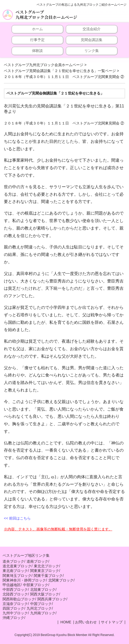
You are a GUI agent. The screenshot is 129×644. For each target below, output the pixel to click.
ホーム (37, 29)
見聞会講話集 (92, 40)
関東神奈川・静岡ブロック (24, 580)
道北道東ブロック (17, 566)
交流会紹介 (92, 29)
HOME (65, 622)
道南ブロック (37, 561)
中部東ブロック (36, 585)
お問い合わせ (86, 622)
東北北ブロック (46, 566)
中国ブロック (41, 604)
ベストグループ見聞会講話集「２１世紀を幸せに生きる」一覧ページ (60, 71)
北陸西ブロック (15, 594)
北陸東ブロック (43, 590)
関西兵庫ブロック (52, 599)
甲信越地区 (12, 585)
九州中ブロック (15, 613)
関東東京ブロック (45, 571)
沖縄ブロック (13, 618)
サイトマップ (112, 622)
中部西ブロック (15, 590)
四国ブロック (13, 608)
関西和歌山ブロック (19, 599)
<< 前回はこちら (17, 518)
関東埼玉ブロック (17, 576)
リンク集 (92, 51)
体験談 (37, 51)
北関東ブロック (61, 580)
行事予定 (37, 40)
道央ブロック (13, 561)
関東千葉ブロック (48, 576)
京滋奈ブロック (15, 604)
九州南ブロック (43, 613)
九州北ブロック (39, 608)
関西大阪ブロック (45, 594)
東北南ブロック (15, 571)
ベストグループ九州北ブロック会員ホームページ (46, 15)
